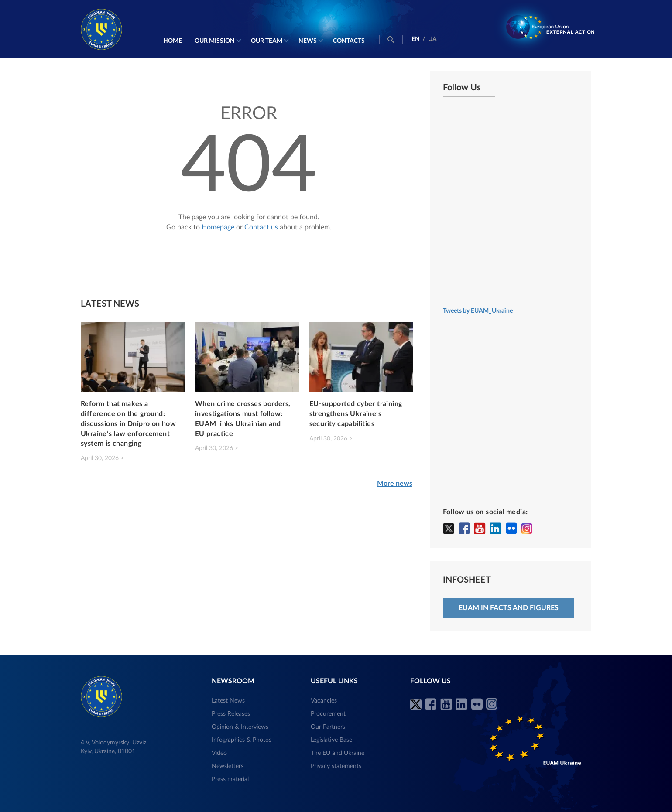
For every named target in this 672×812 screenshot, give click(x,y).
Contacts (349, 41)
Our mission (215, 41)
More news (395, 484)
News (308, 41)
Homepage (218, 227)
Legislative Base (331, 740)
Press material (230, 779)
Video (219, 753)
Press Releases (231, 714)
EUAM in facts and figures (509, 608)
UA (432, 39)
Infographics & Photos (242, 740)
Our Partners (328, 727)
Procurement (328, 714)
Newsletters (228, 766)
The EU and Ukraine (338, 753)
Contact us (261, 227)
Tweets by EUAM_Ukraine (478, 311)
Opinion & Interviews (240, 727)
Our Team (267, 41)
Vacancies (324, 701)
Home (173, 41)
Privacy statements (336, 766)
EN (416, 39)
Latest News (228, 701)
